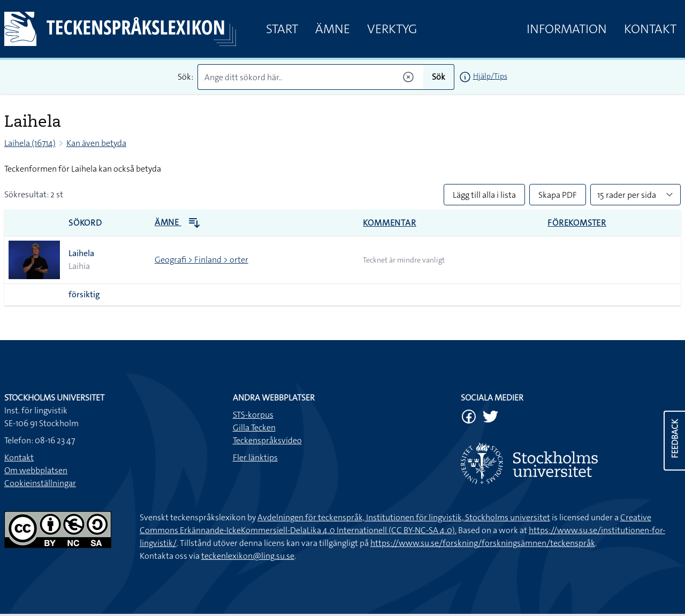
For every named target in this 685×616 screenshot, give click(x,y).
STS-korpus (253, 415)
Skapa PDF (558, 195)
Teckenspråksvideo (267, 440)
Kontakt (650, 29)
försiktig (84, 294)
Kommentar (389, 223)
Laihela (81, 253)
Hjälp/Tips (490, 76)
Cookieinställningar (40, 483)
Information (567, 29)
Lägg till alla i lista (484, 195)
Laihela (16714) (30, 143)
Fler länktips (255, 457)
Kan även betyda (96, 143)
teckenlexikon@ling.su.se (248, 556)
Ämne (333, 29)
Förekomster (577, 223)
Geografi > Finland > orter (201, 260)
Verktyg (392, 29)
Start (282, 29)
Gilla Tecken (254, 428)
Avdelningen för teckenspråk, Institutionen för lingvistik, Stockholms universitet (404, 517)
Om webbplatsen (36, 470)
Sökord (85, 223)
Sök (439, 77)
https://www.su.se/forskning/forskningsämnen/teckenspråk (483, 543)
